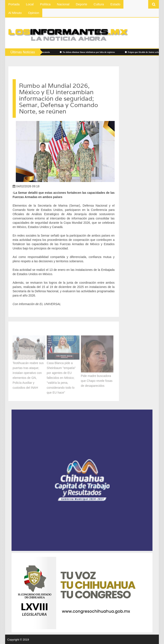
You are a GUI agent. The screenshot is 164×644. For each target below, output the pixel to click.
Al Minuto (15, 13)
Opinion (34, 13)
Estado (115, 4)
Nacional (63, 4)
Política (45, 4)
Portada (14, 4)
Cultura (99, 4)
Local (30, 4)
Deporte (81, 4)
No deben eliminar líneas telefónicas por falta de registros (88, 52)
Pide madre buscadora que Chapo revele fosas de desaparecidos (97, 380)
